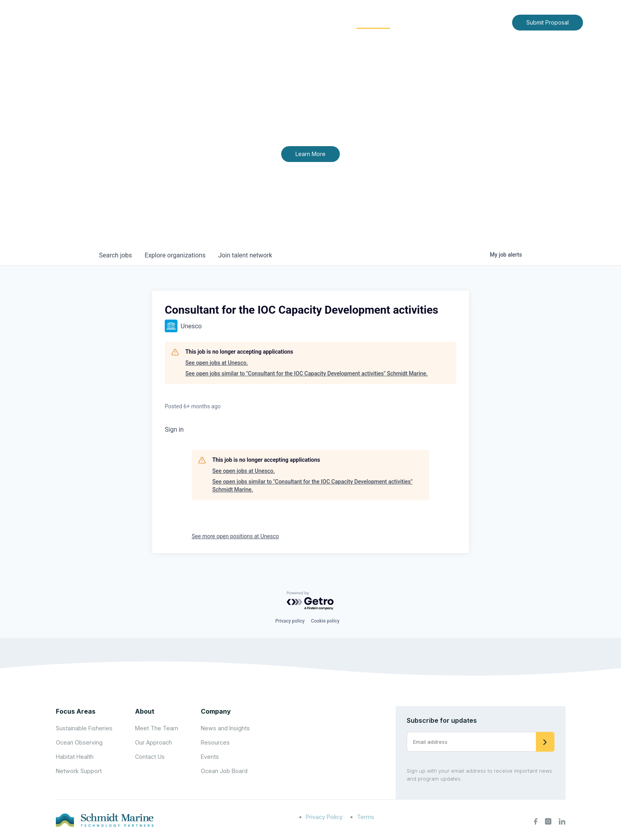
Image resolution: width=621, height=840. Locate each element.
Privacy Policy (324, 817)
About (277, 22)
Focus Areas (321, 22)
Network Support (79, 771)
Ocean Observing (79, 742)
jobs (115, 255)
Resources (215, 742)
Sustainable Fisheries (84, 728)
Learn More (310, 154)
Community (373, 22)
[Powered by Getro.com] (310, 601)
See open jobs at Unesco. (217, 363)
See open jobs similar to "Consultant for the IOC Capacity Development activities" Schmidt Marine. (307, 373)
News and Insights (434, 22)
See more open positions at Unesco (235, 536)
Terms (366, 817)
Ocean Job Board (224, 771)
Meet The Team (157, 728)
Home (246, 22)
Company (216, 711)
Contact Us (489, 22)
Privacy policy (290, 621)
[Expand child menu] (290, 23)
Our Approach (153, 742)
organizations (175, 255)
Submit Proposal (548, 22)
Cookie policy (325, 621)
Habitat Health (75, 757)
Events (210, 757)
